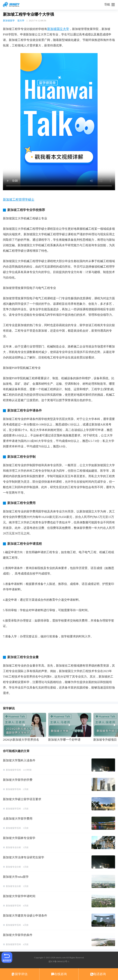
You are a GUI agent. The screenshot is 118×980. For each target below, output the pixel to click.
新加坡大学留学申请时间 (19, 896)
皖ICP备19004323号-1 (59, 961)
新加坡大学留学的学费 (18, 780)
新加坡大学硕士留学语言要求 (22, 799)
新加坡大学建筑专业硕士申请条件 (25, 916)
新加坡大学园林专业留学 (19, 838)
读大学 (21, 21)
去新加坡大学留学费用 (18, 819)
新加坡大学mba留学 (16, 877)
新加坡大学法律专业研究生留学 (24, 857)
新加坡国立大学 (58, 29)
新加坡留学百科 (13, 770)
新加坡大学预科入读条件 (19, 760)
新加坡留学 (9, 21)
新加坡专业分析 (13, 847)
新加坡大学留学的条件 (18, 935)
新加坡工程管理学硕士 (19, 200)
